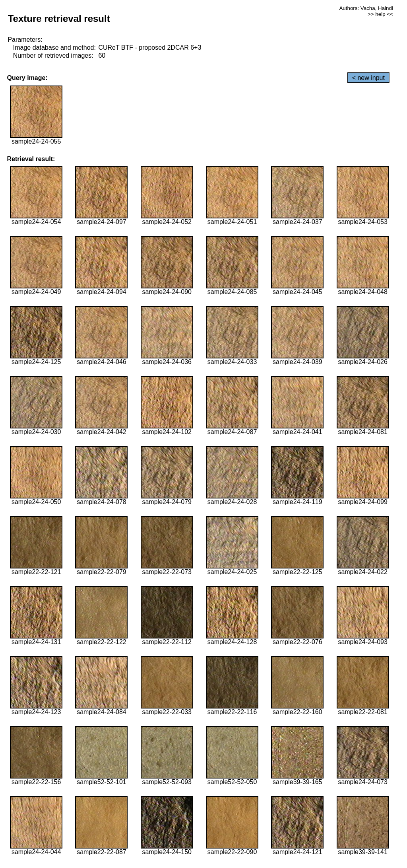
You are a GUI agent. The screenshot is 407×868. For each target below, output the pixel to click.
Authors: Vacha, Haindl (366, 8)
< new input (368, 78)
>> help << (380, 14)
